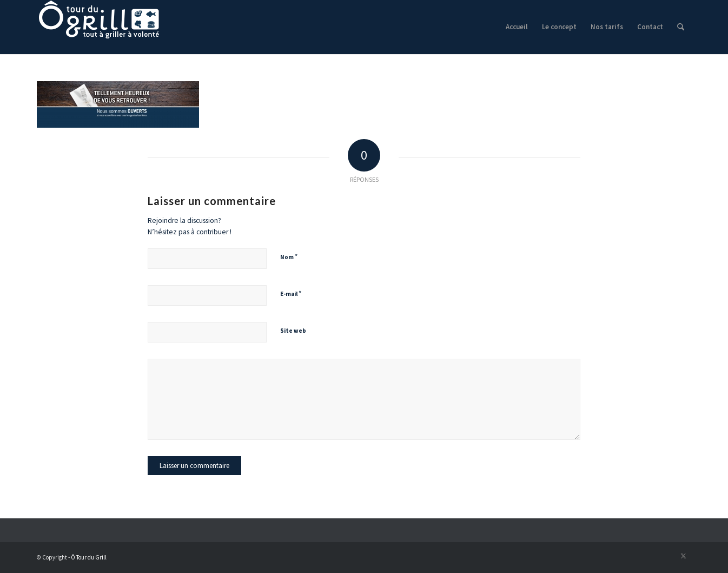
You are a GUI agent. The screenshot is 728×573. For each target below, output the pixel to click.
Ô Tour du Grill (89, 557)
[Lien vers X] (683, 556)
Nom (289, 257)
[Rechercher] (681, 27)
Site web (293, 331)
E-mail (291, 294)
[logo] (99, 27)
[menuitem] (517, 27)
